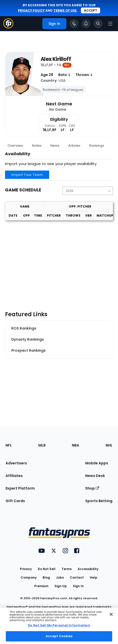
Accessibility (88, 569)
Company (29, 577)
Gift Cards (15, 501)
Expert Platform (20, 488)
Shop (92, 488)
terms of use (65, 10)
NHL (109, 445)
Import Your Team (27, 175)
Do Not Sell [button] (47, 569)
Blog (46, 577)
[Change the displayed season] (88, 191)
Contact (77, 577)
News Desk (95, 476)
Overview (15, 146)
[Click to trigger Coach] (74, 24)
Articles (74, 146)
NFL (9, 445)
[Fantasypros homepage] (8, 27)
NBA (76, 445)
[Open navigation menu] (110, 24)
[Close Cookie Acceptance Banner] (111, 614)
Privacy (26, 569)
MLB (42, 445)
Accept (91, 10)
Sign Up (61, 586)
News (55, 146)
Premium (41, 586)
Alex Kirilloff (56, 59)
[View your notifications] (86, 24)
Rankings (97, 146)
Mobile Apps (97, 463)
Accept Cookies (59, 636)
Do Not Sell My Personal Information (59, 625)
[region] (59, 626)
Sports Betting (99, 501)
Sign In (78, 586)
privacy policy (31, 10)
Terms (67, 569)
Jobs (60, 577)
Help (94, 577)
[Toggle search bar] (98, 24)
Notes (37, 146)
